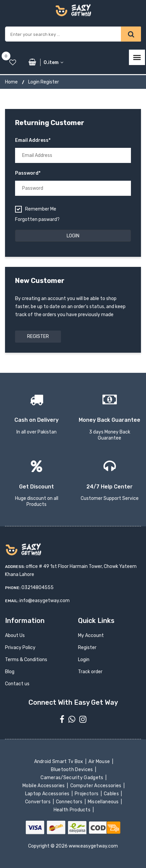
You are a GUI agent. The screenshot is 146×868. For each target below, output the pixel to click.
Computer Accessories (96, 786)
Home (11, 82)
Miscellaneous (104, 802)
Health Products (72, 810)
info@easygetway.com (45, 601)
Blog (10, 672)
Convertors (39, 802)
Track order (90, 672)
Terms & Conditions (26, 660)
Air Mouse (100, 762)
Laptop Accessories (48, 794)
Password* (28, 173)
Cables (112, 794)
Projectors (87, 794)
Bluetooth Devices (72, 770)
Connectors (70, 802)
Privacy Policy (20, 648)
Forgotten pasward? (37, 219)
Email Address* (33, 140)
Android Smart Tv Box (59, 762)
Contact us (17, 684)
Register (38, 336)
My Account (91, 635)
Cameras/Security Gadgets (72, 778)
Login (84, 660)
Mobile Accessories (44, 786)
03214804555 (38, 588)
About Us (15, 635)
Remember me (41, 209)
